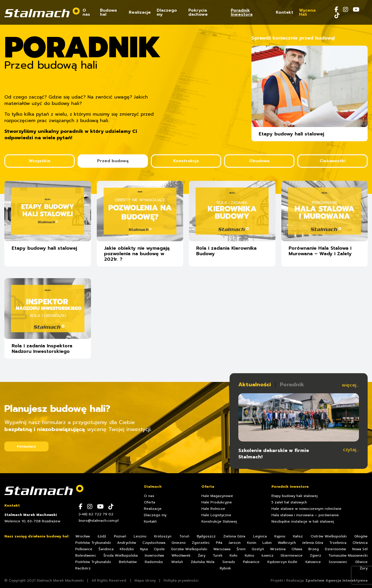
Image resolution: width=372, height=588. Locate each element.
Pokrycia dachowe (198, 13)
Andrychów (127, 543)
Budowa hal (108, 13)
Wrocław (83, 536)
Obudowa (259, 161)
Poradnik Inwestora (242, 13)
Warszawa (222, 549)
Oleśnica (360, 543)
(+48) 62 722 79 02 (96, 514)
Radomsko (154, 562)
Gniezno (179, 543)
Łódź (102, 536)
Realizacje (140, 13)
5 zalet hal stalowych (289, 502)
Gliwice (361, 562)
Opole (159, 549)
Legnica (260, 536)
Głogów (361, 536)
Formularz (26, 446)
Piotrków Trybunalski (93, 543)
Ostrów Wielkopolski (329, 536)
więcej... (350, 385)
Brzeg (314, 549)
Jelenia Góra (313, 543)
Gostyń (258, 549)
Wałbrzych (287, 543)
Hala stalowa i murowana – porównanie (305, 515)
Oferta (150, 502)
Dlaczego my (167, 13)
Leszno (140, 536)
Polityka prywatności (181, 580)
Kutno (250, 555)
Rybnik (225, 568)
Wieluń (177, 562)
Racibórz (83, 568)
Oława (297, 549)
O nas (86, 13)
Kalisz (298, 536)
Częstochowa (154, 543)
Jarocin (235, 543)
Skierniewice (291, 555)
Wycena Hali (307, 13)
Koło (234, 555)
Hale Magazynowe (217, 496)
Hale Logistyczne (216, 515)
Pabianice (251, 562)
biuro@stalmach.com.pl (99, 521)
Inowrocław (154, 555)
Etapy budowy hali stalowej (295, 496)
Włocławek (181, 555)
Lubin (267, 543)
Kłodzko (127, 549)
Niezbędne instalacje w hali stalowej (303, 521)
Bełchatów (128, 562)
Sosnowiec (338, 562)
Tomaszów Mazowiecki (348, 555)
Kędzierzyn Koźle (282, 562)
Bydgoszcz (206, 536)
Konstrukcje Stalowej (219, 521)
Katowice (313, 562)
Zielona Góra (234, 536)
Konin (252, 543)
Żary (202, 555)
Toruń (184, 536)
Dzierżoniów (336, 549)
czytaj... (351, 450)
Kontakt (285, 13)
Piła (219, 543)
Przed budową (113, 161)
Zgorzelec (201, 543)
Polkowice (84, 549)
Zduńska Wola (203, 562)
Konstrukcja (186, 161)
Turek (218, 555)
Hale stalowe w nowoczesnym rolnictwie (306, 509)
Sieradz (229, 562)
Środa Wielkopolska (121, 555)
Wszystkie (40, 161)
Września (278, 549)
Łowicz (268, 555)
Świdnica (106, 549)
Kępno (280, 536)
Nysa (144, 549)
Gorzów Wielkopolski (189, 549)
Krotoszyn (163, 536)
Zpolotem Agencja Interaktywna (337, 580)
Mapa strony (145, 580)
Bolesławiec (86, 555)
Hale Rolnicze (213, 509)
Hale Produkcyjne (217, 502)
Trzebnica (338, 543)
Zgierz (315, 555)
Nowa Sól (360, 549)
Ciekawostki (333, 161)
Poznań (120, 536)
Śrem (241, 549)
